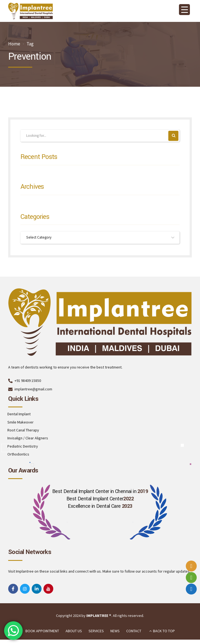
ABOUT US (74, 631)
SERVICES (96, 631)
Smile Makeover (20, 423)
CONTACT (134, 631)
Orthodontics (18, 455)
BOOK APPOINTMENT (42, 631)
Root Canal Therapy (23, 431)
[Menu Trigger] (184, 10)
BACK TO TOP (164, 631)
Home (14, 44)
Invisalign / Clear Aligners (28, 439)
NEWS (115, 631)
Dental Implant (19, 414)
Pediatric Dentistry (23, 447)
